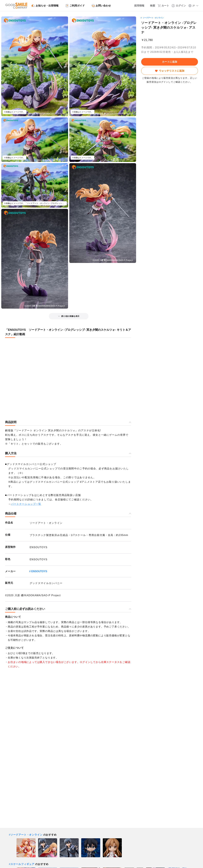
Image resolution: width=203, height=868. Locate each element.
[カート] (163, 6)
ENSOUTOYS (39, 571)
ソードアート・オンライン (153, 18)
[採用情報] (137, 6)
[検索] (151, 6)
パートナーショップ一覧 (26, 504)
